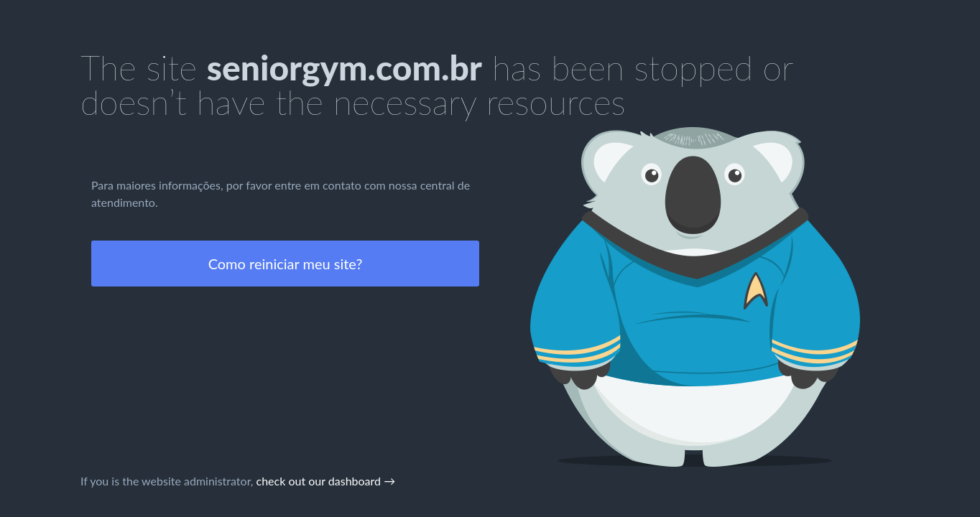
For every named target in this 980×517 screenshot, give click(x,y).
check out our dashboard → (326, 481)
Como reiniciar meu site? (286, 264)
